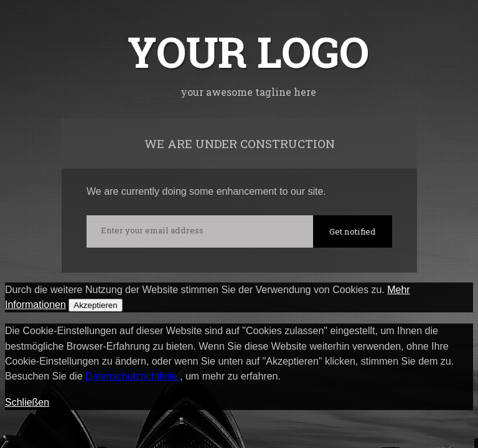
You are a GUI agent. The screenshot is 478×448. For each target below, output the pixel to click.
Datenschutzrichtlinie (133, 376)
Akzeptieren (95, 305)
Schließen (27, 402)
